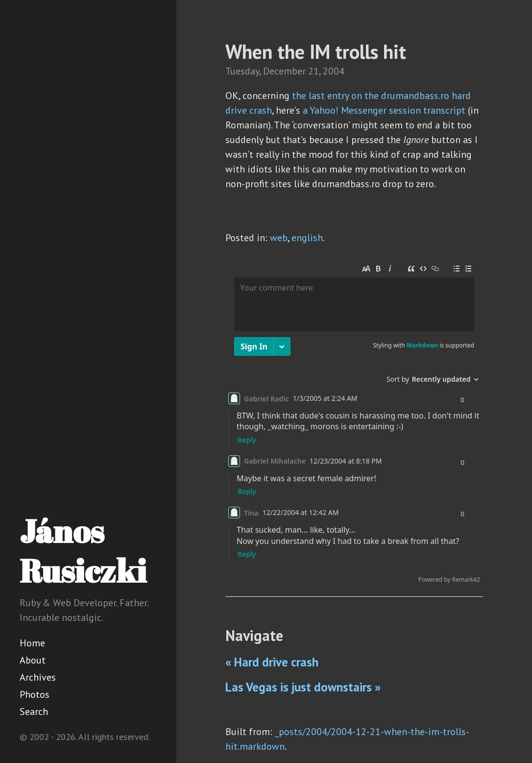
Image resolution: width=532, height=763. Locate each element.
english (307, 238)
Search (34, 712)
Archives (38, 677)
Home (32, 643)
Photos (35, 694)
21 (314, 71)
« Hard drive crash (272, 662)
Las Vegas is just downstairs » (303, 687)
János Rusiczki (83, 551)
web (279, 238)
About (33, 660)
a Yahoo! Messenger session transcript (384, 110)
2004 (334, 71)
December (284, 71)
